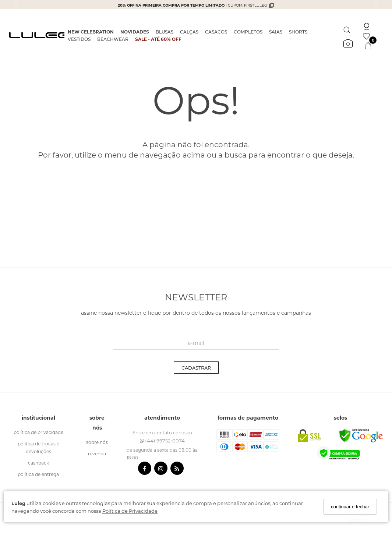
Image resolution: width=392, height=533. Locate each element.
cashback (38, 463)
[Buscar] (347, 28)
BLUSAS (165, 32)
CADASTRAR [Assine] (196, 368)
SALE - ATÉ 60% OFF (158, 39)
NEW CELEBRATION (91, 32)
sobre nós (97, 442)
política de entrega (38, 474)
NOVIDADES (135, 32)
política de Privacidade (38, 432)
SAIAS (276, 32)
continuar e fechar (350, 507)
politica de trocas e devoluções (38, 447)
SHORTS (298, 32)
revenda (97, 453)
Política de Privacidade (130, 511)
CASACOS (216, 32)
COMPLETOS (248, 32)
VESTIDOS (79, 39)
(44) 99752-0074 (162, 440)
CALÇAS (189, 32)
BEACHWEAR (113, 39)
